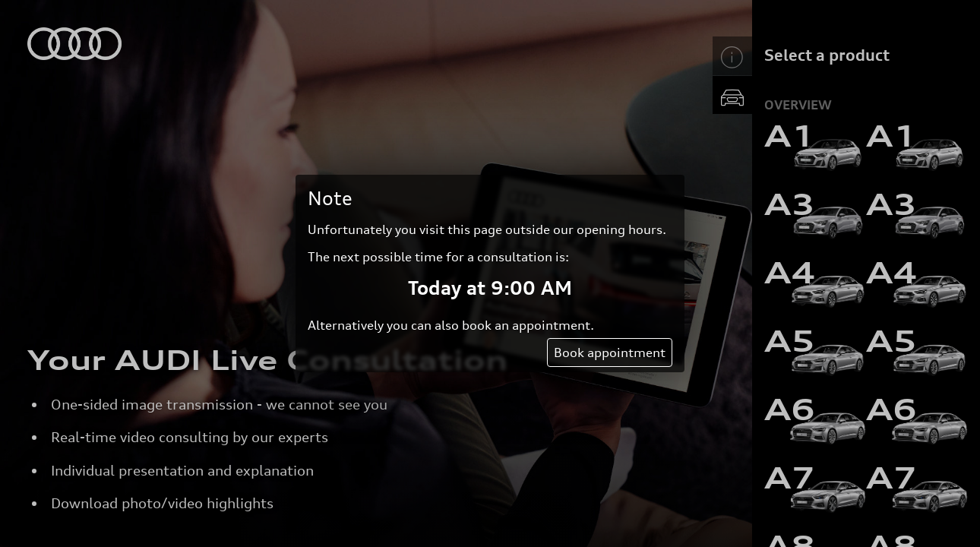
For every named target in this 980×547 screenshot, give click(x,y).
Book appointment (610, 353)
